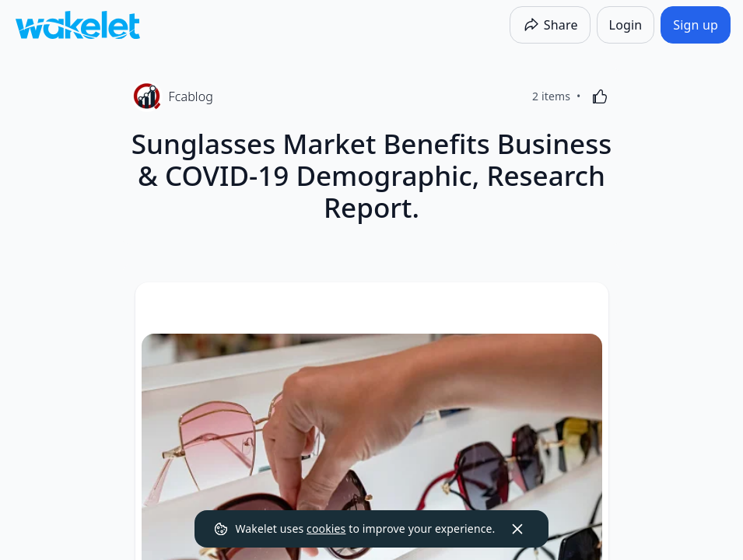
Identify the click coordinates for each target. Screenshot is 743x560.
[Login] (626, 25)
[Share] (550, 25)
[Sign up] (696, 25)
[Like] (600, 96)
